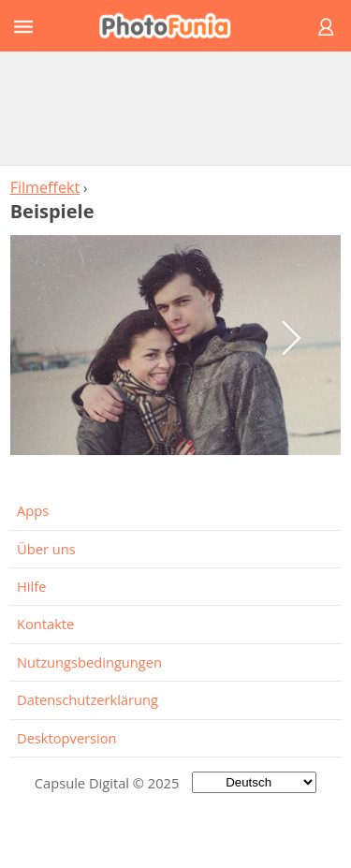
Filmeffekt (45, 187)
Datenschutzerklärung (88, 699)
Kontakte (45, 624)
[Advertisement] (176, 108)
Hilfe (31, 586)
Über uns (46, 549)
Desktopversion (67, 738)
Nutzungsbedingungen (89, 662)
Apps (33, 510)
